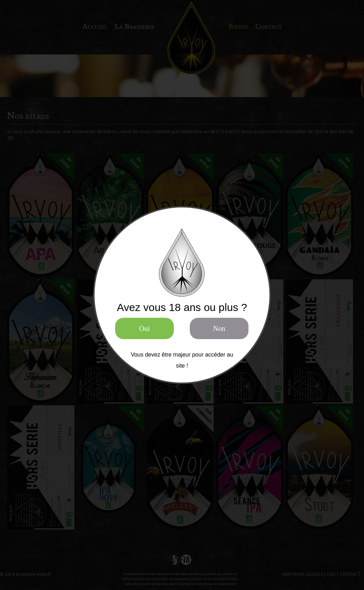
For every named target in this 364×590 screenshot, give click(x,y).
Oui (145, 328)
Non (219, 328)
